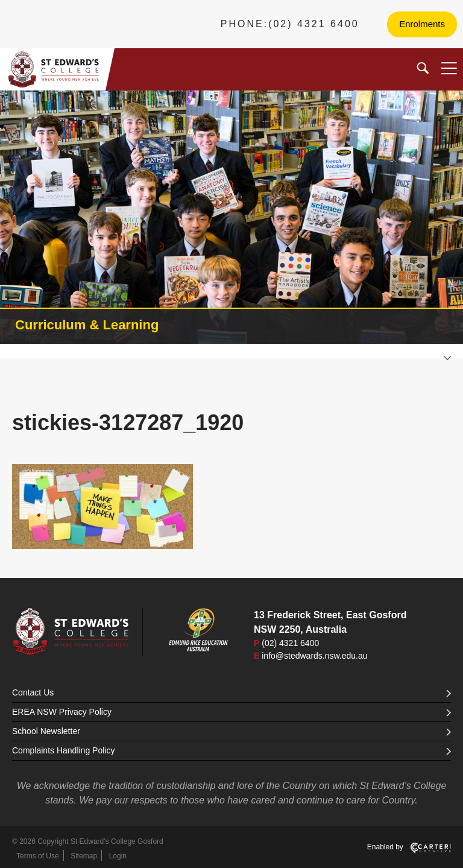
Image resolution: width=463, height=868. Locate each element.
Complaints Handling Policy (231, 750)
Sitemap (84, 856)
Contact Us (231, 692)
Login (118, 856)
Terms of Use (38, 856)
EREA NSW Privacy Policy (231, 712)
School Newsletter (231, 731)
